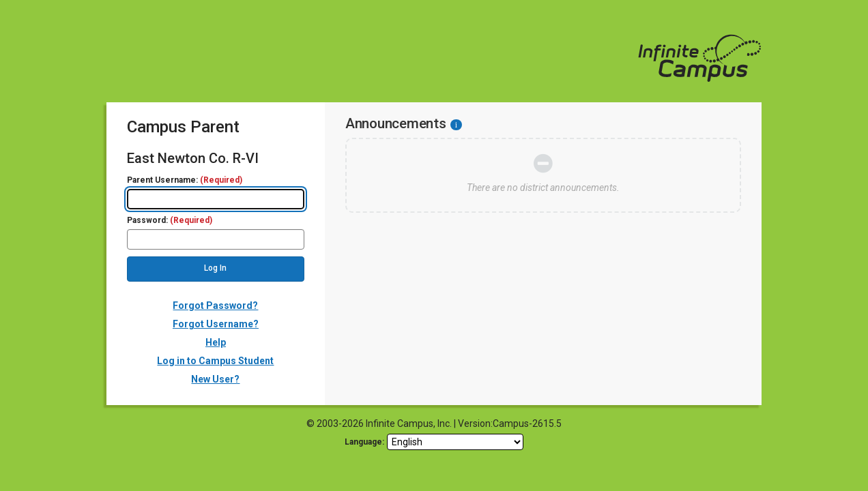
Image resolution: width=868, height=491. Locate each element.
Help (216, 342)
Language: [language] (364, 442)
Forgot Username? (216, 324)
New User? (215, 379)
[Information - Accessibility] (456, 125)
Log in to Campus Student (215, 361)
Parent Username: (185, 180)
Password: (170, 221)
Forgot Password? (215, 306)
